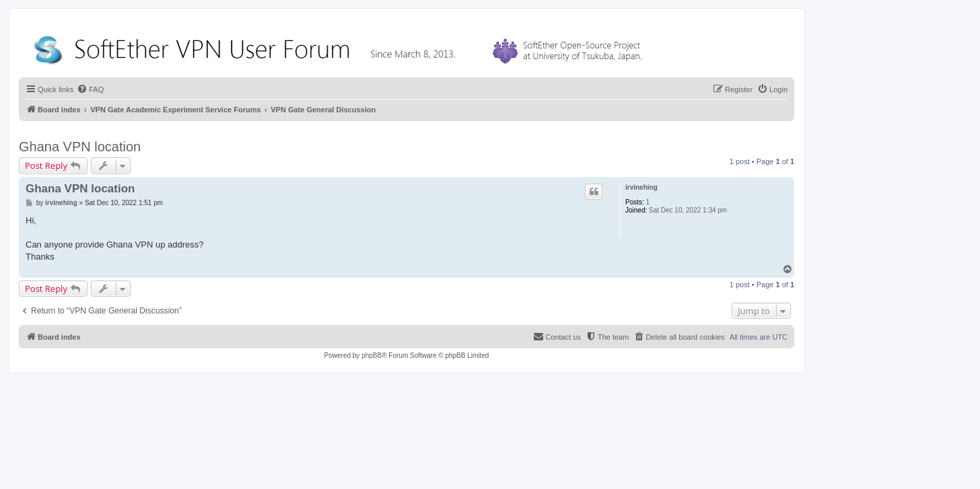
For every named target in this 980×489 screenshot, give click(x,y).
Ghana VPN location (80, 147)
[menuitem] (90, 89)
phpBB (372, 355)
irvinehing (641, 187)
